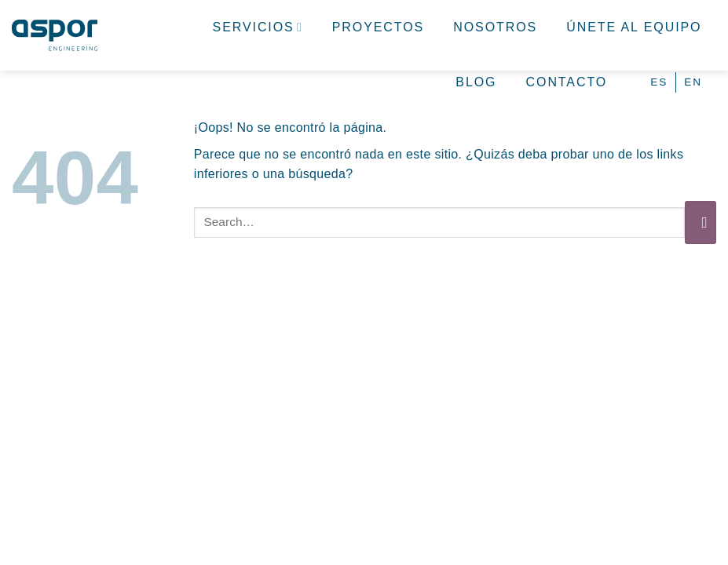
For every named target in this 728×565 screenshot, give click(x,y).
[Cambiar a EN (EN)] (693, 82)
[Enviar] (701, 222)
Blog (476, 82)
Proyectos (378, 27)
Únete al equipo (634, 27)
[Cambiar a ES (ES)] (659, 82)
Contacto (567, 82)
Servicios (258, 27)
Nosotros (495, 27)
